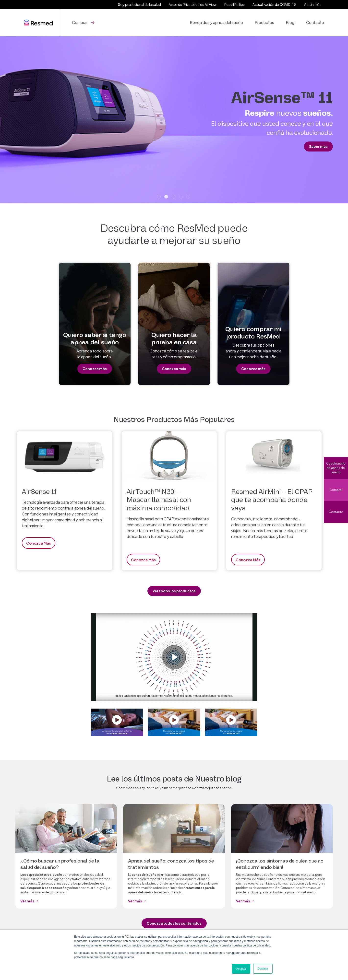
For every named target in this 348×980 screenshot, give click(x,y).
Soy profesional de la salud (139, 4)
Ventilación (313, 4)
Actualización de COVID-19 (274, 4)
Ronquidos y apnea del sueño (216, 22)
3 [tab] (174, 197)
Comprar (336, 490)
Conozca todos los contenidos (174, 923)
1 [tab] (159, 197)
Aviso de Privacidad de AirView (193, 4)
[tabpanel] (174, 120)
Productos (264, 22)
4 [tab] (181, 197)
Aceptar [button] (241, 969)
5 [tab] (189, 197)
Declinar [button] (263, 969)
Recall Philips (234, 4)
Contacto (315, 22)
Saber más (318, 146)
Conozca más (95, 369)
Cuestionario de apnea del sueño (336, 468)
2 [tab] (167, 197)
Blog (290, 22)
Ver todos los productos (174, 591)
